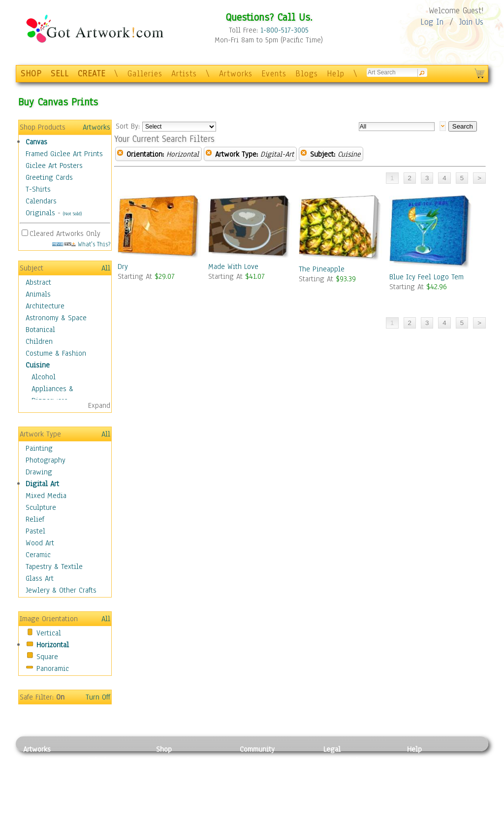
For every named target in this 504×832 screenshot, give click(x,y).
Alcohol (44, 377)
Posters (168, 782)
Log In (432, 22)
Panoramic (53, 668)
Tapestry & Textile (54, 566)
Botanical (40, 330)
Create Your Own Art (188, 827)
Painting (39, 448)
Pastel (35, 531)
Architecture (45, 306)
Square (47, 657)
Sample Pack (427, 771)
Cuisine (38, 365)
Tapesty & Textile (114, 804)
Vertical (49, 633)
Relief (35, 519)
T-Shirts (38, 189)
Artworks (236, 74)
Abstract (38, 282)
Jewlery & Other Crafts (61, 590)
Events (274, 74)
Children (39, 341)
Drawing (39, 472)
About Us (421, 782)
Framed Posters (180, 771)
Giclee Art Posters (54, 166)
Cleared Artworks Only (65, 233)
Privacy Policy (346, 760)
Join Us (471, 22)
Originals (40, 213)
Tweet (417, 827)
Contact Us (424, 760)
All (106, 268)
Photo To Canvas (182, 760)
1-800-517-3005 (284, 30)
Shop (164, 749)
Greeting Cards (49, 177)
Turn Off (98, 697)
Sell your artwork (267, 804)
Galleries (145, 74)
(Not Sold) (72, 214)
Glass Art (40, 578)
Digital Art (42, 484)
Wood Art (40, 543)
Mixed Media (46, 496)
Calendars (41, 201)
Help (336, 74)
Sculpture (41, 507)
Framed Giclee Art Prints (64, 154)
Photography (46, 460)
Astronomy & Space (56, 318)
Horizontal (53, 645)
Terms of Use (344, 771)
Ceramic (38, 555)
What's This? (81, 244)
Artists (184, 74)
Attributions (340, 782)
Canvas (36, 142)
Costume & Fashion (56, 353)
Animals (38, 294)
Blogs (307, 74)
